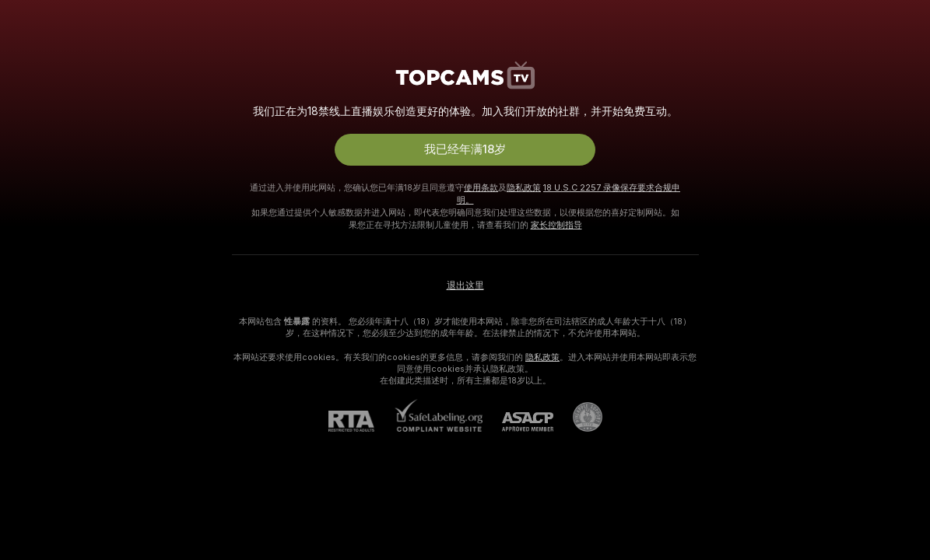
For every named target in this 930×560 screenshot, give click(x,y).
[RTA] (361, 421)
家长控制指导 (556, 225)
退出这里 (465, 285)
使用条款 (481, 187)
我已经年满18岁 (465, 149)
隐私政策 (524, 187)
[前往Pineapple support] (578, 417)
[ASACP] (518, 422)
